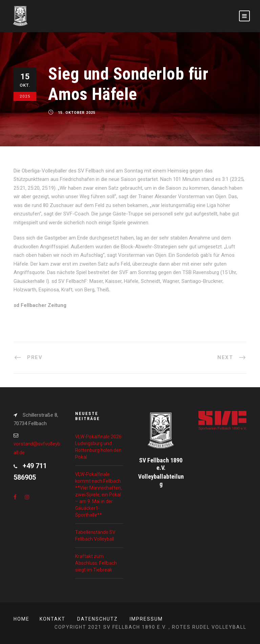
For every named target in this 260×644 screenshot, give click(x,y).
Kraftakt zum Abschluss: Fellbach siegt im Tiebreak (96, 563)
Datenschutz (97, 619)
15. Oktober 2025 (77, 113)
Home (21, 619)
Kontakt (52, 619)
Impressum (146, 619)
